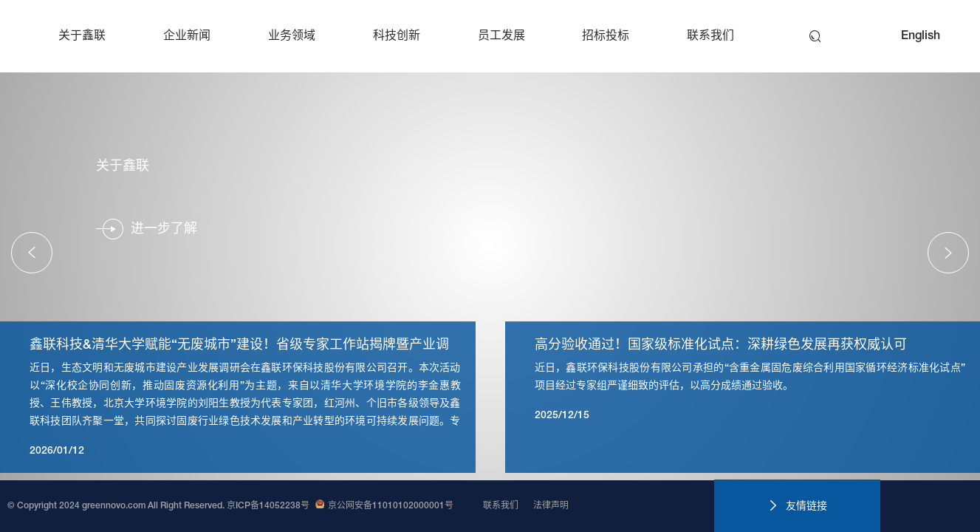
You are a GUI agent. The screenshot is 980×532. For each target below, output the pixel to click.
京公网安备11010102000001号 (384, 506)
